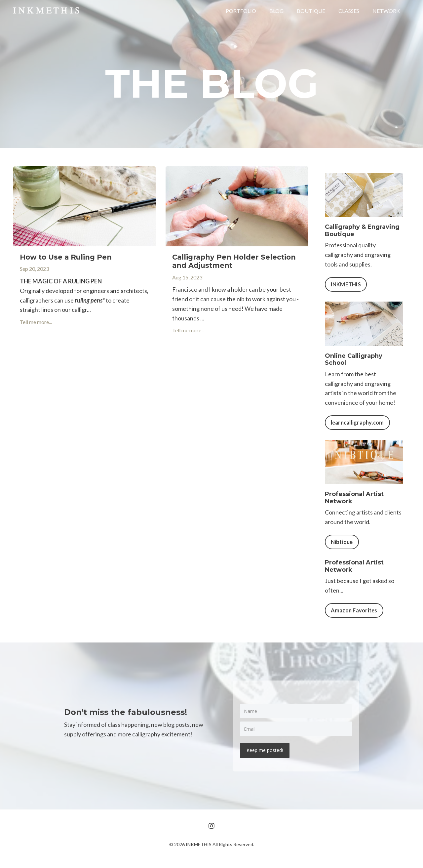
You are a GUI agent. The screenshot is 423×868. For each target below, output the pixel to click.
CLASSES (349, 11)
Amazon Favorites (354, 610)
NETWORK (386, 11)
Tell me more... (36, 322)
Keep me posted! (265, 750)
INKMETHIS (346, 284)
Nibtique (342, 542)
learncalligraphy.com (357, 422)
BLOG (276, 11)
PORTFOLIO (241, 11)
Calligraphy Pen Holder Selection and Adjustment (234, 261)
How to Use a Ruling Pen (66, 257)
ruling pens (89, 300)
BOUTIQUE (311, 11)
